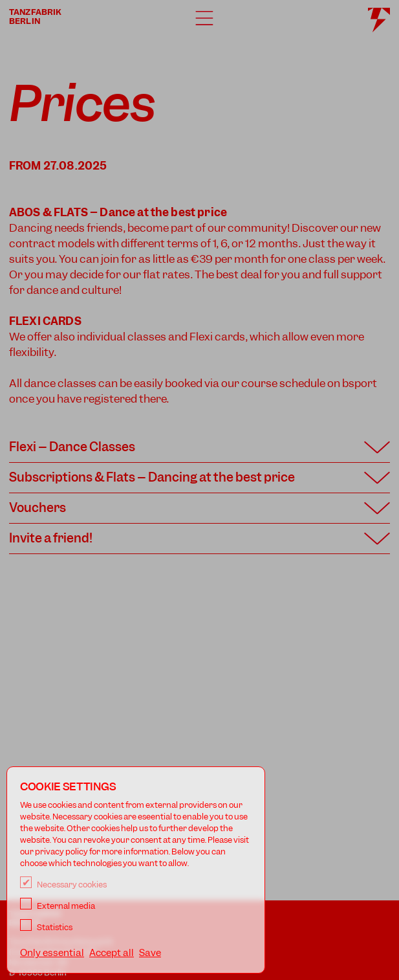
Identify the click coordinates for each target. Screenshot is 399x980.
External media (58, 906)
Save (150, 953)
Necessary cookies (63, 885)
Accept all (112, 953)
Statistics (46, 927)
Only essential (52, 953)
